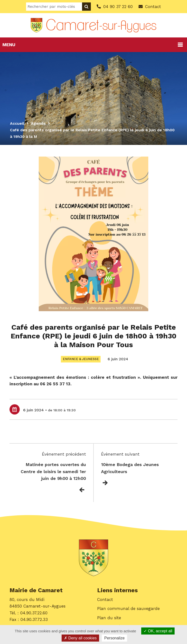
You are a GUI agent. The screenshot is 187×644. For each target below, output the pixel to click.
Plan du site (109, 618)
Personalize (114, 638)
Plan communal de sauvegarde (128, 609)
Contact (105, 600)
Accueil (17, 123)
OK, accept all (158, 631)
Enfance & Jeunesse (81, 359)
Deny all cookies (80, 638)
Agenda (38, 123)
